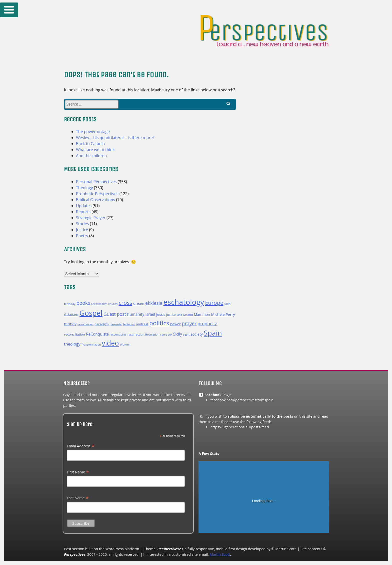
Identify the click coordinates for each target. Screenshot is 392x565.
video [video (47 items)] (110, 343)
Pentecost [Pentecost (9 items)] (129, 324)
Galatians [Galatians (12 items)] (71, 315)
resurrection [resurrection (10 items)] (136, 334)
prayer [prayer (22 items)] (189, 323)
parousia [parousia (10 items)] (116, 324)
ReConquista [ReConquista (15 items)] (97, 334)
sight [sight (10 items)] (186, 334)
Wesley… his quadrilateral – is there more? (115, 138)
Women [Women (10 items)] (125, 344)
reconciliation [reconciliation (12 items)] (74, 334)
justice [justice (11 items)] (171, 315)
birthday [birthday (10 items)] (70, 304)
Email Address (80, 446)
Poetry (82, 236)
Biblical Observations (95, 200)
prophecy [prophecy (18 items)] (207, 324)
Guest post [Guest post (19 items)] (115, 314)
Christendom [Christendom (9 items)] (99, 304)
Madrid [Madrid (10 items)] (188, 315)
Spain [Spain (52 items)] (213, 333)
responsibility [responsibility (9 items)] (118, 335)
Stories (82, 224)
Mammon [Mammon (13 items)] (202, 314)
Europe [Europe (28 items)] (214, 303)
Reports (83, 212)
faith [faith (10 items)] (227, 304)
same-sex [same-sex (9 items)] (166, 335)
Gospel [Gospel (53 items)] (91, 313)
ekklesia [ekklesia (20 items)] (154, 303)
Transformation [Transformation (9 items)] (91, 345)
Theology (84, 188)
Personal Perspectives (96, 182)
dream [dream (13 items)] (139, 303)
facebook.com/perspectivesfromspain (242, 400)
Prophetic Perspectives (97, 194)
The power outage (93, 132)
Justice (82, 230)
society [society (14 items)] (196, 334)
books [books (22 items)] (83, 303)
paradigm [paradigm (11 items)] (101, 324)
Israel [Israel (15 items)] (150, 314)
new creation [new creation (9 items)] (85, 324)
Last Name (78, 498)
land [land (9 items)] (179, 315)
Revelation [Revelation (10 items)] (152, 334)
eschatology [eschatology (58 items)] (184, 302)
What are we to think (95, 150)
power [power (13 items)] (175, 324)
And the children (91, 156)
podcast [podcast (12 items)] (142, 324)
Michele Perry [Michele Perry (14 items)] (223, 314)
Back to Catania (90, 144)
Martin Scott (220, 554)
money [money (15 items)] (70, 324)
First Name (78, 472)
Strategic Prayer (91, 218)
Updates (84, 206)
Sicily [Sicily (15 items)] (178, 334)
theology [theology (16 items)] (72, 344)
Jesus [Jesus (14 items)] (161, 314)
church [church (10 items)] (113, 304)
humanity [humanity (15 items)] (136, 314)
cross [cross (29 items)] (125, 303)
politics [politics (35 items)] (159, 323)
